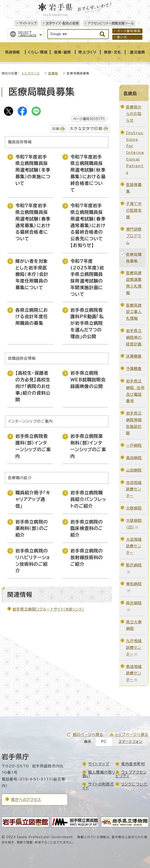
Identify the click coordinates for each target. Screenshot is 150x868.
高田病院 (134, 458)
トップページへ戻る (132, 735)
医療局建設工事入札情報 (134, 312)
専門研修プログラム (134, 236)
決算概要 (134, 356)
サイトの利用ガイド (98, 786)
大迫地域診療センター (134, 546)
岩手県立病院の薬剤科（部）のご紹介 (32, 528)
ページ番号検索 (129, 31)
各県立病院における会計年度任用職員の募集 (32, 317)
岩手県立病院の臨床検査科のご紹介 (87, 528)
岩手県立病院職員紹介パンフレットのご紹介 (88, 499)
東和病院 (134, 587)
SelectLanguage (27, 34)
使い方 (122, 37)
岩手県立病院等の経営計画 (134, 337)
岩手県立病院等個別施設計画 (134, 423)
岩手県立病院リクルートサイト (48, 609)
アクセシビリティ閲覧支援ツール (111, 23)
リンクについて (134, 784)
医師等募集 (134, 188)
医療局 (53, 73)
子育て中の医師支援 (134, 210)
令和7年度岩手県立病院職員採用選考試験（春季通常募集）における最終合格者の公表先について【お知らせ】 (88, 225)
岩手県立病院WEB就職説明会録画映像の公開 (88, 380)
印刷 (56, 129)
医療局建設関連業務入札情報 (134, 283)
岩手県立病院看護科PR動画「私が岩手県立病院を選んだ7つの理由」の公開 (87, 323)
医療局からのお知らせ (134, 114)
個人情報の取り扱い (99, 774)
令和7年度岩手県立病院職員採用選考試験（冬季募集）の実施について (33, 170)
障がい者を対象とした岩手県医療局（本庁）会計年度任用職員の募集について (32, 274)
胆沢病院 (134, 568)
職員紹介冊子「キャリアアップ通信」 (33, 499)
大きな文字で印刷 (86, 129)
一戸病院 (134, 445)
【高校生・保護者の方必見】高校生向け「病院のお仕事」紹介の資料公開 (33, 386)
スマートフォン (130, 742)
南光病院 (134, 606)
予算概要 (134, 369)
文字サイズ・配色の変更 (62, 23)
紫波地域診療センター (134, 673)
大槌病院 (134, 508)
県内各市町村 (133, 764)
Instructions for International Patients (135, 153)
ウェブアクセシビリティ (131, 774)
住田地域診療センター (134, 489)
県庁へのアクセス (26, 800)
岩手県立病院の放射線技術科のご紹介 (87, 557)
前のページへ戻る (88, 735)
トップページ (31, 73)
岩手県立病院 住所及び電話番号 (135, 391)
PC (104, 742)
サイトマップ (28, 23)
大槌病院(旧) (134, 524)
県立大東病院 (134, 625)
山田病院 (134, 470)
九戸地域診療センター (134, 647)
